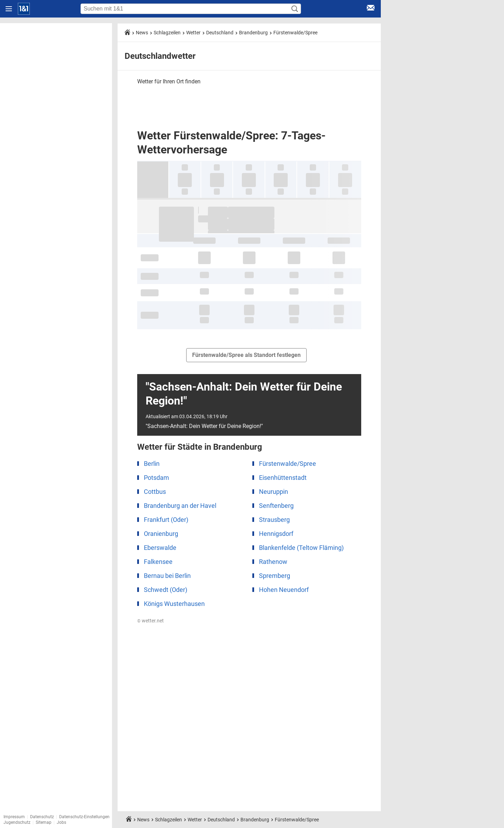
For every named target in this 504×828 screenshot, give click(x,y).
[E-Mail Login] (371, 9)
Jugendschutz (17, 822)
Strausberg (274, 520)
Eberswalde (160, 548)
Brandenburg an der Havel (180, 506)
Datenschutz (42, 817)
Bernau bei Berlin (167, 576)
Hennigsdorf (276, 534)
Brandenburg (253, 33)
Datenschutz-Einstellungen (84, 817)
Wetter (193, 33)
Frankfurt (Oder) (166, 520)
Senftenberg (276, 506)
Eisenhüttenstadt (283, 478)
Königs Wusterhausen (174, 604)
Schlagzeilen (167, 33)
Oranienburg (161, 534)
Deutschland (220, 33)
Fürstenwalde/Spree (295, 33)
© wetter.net (150, 621)
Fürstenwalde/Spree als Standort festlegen (246, 355)
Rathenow (273, 562)
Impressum (14, 817)
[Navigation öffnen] (9, 9)
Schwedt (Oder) (166, 590)
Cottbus (155, 492)
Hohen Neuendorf (284, 590)
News (142, 33)
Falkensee (158, 562)
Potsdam (156, 478)
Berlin (152, 464)
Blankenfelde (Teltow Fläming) (301, 548)
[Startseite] (24, 9)
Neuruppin (274, 492)
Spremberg (275, 576)
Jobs (61, 822)
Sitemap (44, 822)
